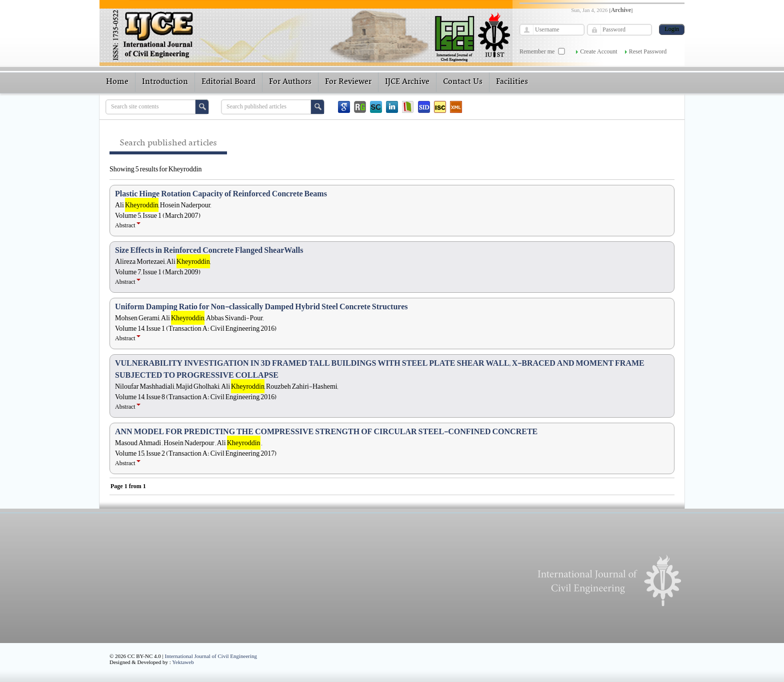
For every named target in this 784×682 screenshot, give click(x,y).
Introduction (165, 82)
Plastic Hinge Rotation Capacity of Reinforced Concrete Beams (221, 194)
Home (117, 82)
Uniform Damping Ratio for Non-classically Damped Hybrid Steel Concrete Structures (261, 307)
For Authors (290, 82)
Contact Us (463, 82)
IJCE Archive (407, 82)
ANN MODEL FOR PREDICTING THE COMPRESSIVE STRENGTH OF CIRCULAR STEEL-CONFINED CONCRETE (326, 432)
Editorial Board (228, 82)
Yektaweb (183, 662)
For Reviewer (348, 82)
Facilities (512, 82)
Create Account (598, 51)
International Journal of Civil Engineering (211, 656)
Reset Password (648, 51)
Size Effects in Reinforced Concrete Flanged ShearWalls (209, 250)
